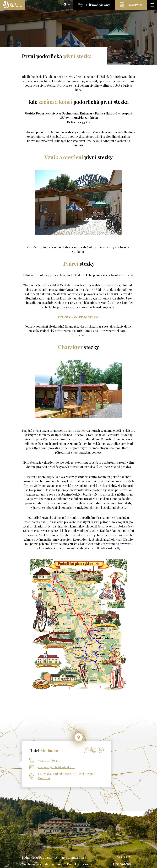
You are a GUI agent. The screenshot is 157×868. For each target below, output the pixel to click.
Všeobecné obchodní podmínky (43, 864)
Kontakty (73, 864)
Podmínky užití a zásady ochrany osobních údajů (54, 857)
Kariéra (87, 864)
